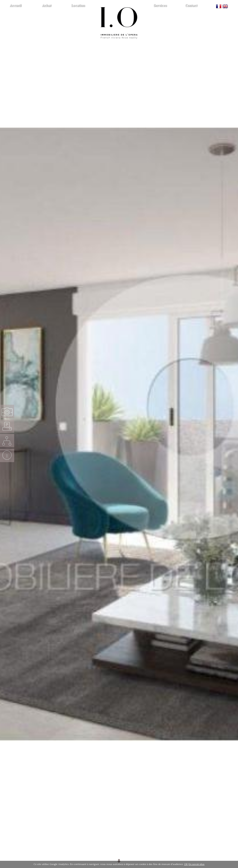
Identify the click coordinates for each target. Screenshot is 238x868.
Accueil (16, 6)
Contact (191, 6)
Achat (47, 6)
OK (186, 864)
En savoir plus (197, 864)
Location (78, 6)
